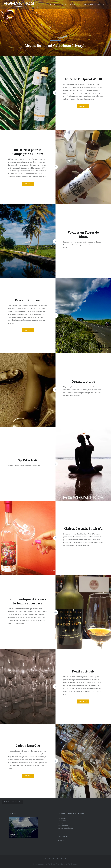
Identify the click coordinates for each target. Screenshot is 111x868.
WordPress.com (73, 864)
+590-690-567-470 (64, 826)
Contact (102, 4)
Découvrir (74, 4)
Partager (62, 4)
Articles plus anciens (12, 802)
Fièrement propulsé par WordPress (44, 864)
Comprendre (88, 4)
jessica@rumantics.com (66, 828)
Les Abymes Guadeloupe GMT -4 (62, 821)
